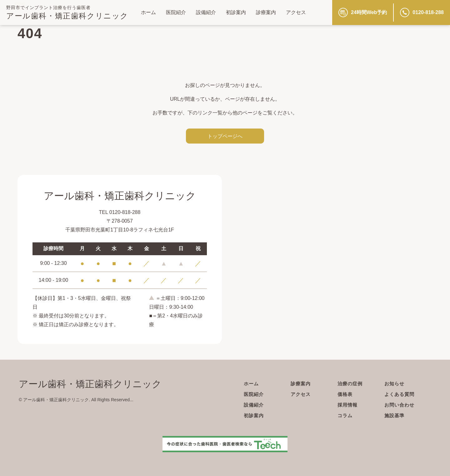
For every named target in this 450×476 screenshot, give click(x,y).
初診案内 (236, 12)
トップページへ (225, 136)
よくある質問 (400, 394)
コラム (345, 415)
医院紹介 (176, 12)
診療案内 (266, 12)
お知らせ (395, 384)
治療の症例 (351, 384)
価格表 (345, 394)
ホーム (148, 12)
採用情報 (348, 405)
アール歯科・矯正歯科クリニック (67, 16)
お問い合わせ (400, 405)
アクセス (296, 12)
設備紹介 (206, 12)
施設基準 (395, 415)
